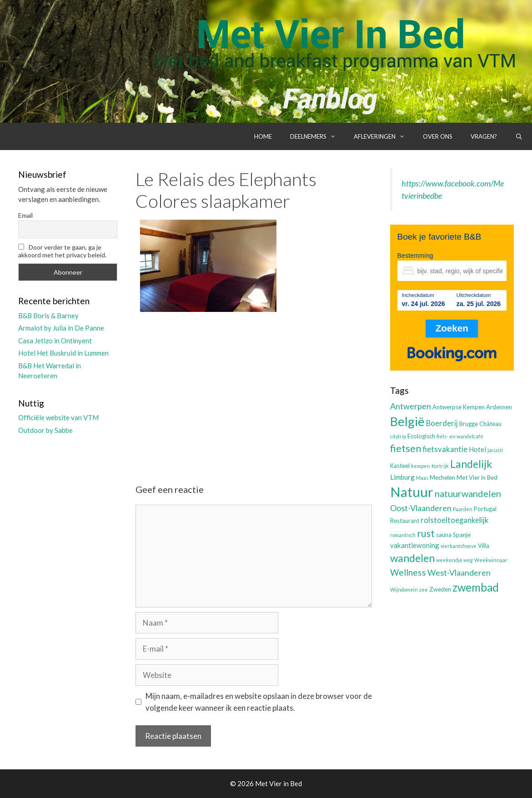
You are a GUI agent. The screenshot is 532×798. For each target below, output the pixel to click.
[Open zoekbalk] (519, 136)
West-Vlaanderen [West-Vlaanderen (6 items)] (459, 572)
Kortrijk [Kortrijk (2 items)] (440, 466)
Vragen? (484, 136)
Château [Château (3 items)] (490, 424)
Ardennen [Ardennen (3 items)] (499, 407)
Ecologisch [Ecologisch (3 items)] (421, 436)
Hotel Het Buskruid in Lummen (63, 353)
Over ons (438, 136)
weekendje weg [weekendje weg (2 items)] (454, 560)
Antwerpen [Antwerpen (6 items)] (411, 406)
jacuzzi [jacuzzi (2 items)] (495, 450)
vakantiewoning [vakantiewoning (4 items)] (415, 545)
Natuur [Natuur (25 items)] (412, 492)
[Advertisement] (254, 390)
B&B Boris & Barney (48, 316)
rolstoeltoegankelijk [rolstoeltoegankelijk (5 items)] (455, 520)
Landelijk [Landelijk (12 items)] (471, 464)
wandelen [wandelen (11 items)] (412, 558)
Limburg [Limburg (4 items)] (402, 477)
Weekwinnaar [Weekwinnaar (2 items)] (491, 560)
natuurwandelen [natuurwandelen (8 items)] (468, 493)
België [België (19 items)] (407, 421)
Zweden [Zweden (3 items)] (440, 589)
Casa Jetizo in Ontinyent (55, 341)
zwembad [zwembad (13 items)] (476, 587)
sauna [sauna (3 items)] (444, 535)
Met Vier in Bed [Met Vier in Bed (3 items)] (477, 477)
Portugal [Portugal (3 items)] (485, 509)
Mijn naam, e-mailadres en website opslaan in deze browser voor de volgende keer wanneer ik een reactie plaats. (259, 702)
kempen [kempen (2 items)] (421, 466)
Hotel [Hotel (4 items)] (477, 449)
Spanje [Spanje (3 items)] (462, 535)
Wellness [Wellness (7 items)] (408, 572)
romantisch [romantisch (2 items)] (403, 535)
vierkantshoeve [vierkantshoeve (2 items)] (459, 546)
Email (25, 215)
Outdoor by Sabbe (45, 430)
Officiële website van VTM (58, 417)
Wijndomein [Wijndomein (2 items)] (404, 590)
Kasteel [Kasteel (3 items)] (400, 466)
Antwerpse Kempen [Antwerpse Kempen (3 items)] (459, 407)
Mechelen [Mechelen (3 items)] (442, 477)
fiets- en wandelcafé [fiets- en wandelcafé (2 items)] (460, 436)
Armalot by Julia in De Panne (61, 328)
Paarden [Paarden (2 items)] (463, 509)
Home (263, 136)
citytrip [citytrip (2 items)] (398, 436)
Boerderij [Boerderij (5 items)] (442, 423)
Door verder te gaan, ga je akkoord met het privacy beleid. (62, 251)
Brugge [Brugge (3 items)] (469, 424)
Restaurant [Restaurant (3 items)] (405, 521)
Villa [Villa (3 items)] (484, 546)
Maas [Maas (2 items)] (422, 478)
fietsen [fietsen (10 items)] (406, 448)
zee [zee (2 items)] (424, 590)
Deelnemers (317, 136)
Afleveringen (384, 136)
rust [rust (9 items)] (426, 533)
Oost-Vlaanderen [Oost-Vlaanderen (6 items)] (421, 508)
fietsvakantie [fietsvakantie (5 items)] (445, 449)
